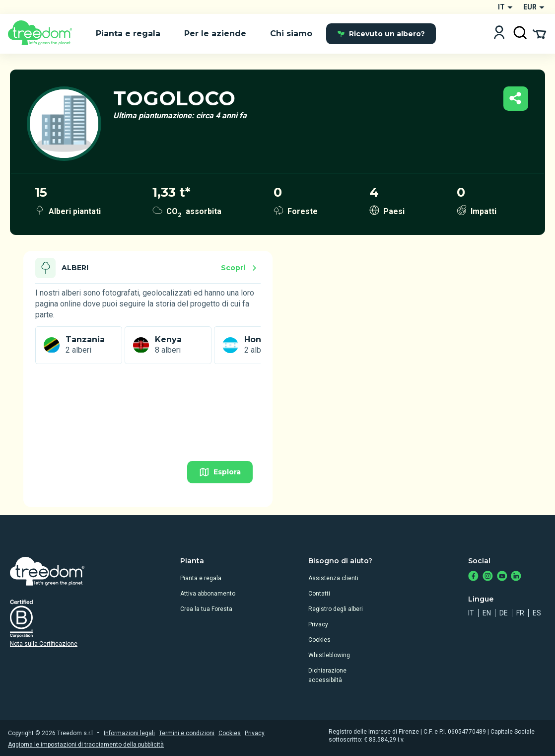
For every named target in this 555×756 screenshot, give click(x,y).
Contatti (319, 594)
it (471, 613)
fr (520, 613)
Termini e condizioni (187, 733)
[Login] (499, 34)
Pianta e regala (201, 578)
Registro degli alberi (336, 609)
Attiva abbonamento (208, 594)
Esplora (220, 472)
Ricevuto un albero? (381, 34)
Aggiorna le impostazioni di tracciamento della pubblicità (86, 745)
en (487, 613)
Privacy (318, 624)
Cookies (319, 640)
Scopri (240, 268)
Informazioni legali (129, 733)
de (504, 613)
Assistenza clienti (333, 578)
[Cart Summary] (539, 33)
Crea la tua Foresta (206, 609)
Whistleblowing (329, 655)
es (537, 613)
